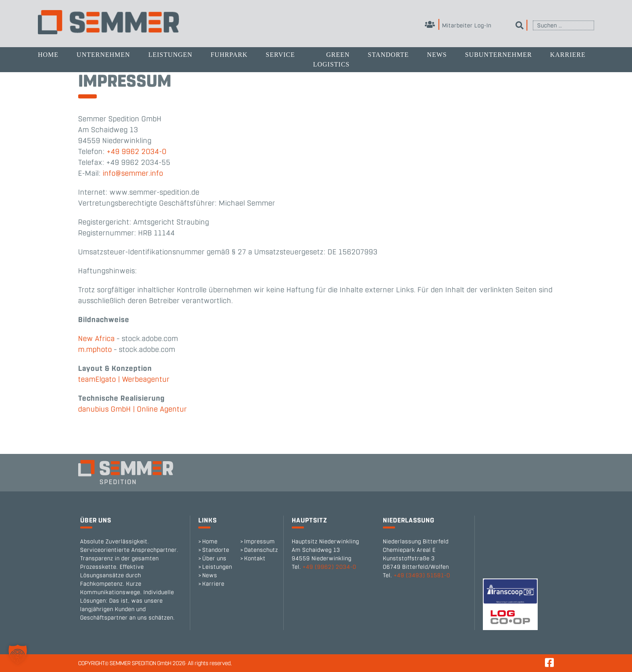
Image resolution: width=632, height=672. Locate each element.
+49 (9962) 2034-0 (330, 567)
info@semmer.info (133, 173)
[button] (18, 654)
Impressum (260, 542)
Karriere (568, 55)
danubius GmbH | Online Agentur (133, 409)
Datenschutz (261, 550)
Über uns (214, 559)
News (437, 55)
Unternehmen (103, 55)
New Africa (97, 339)
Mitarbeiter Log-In (458, 26)
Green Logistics (332, 59)
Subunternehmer (499, 55)
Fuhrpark (229, 55)
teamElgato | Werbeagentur (124, 379)
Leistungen (170, 55)
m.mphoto (95, 350)
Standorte (388, 55)
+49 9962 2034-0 (137, 152)
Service (280, 55)
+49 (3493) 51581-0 (422, 575)
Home (48, 55)
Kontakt (255, 559)
